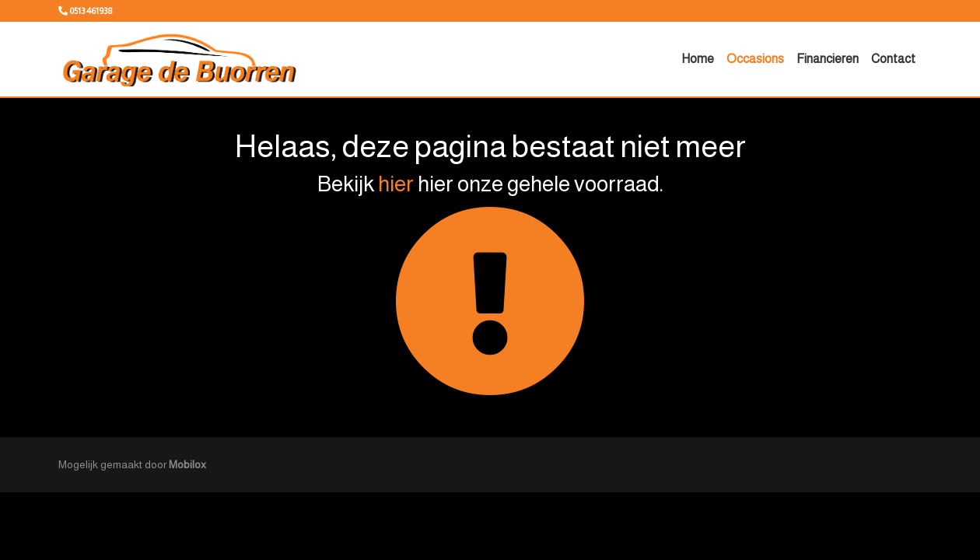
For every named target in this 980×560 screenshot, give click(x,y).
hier (396, 184)
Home (698, 59)
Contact (893, 59)
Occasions (755, 59)
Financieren (828, 59)
